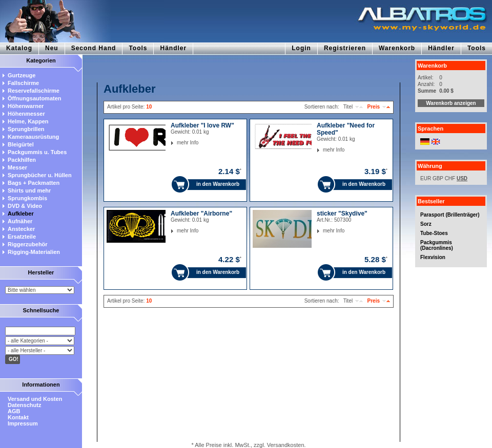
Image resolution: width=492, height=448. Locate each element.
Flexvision (433, 257)
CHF (450, 178)
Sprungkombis (27, 198)
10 (149, 107)
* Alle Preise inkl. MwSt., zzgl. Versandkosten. (248, 445)
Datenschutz (24, 405)
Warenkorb (397, 48)
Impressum (23, 423)
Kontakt (18, 417)
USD (462, 178)
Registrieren (345, 48)
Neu (52, 48)
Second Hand (94, 48)
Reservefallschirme (34, 91)
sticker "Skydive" (342, 214)
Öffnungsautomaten (35, 98)
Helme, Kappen (28, 121)
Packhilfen (22, 160)
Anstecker (21, 229)
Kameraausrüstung (33, 137)
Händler (173, 48)
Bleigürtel (21, 144)
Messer (17, 167)
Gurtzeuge (22, 75)
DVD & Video (25, 206)
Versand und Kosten (35, 399)
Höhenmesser (26, 114)
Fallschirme (23, 83)
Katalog (19, 48)
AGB (14, 411)
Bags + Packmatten (34, 183)
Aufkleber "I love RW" (202, 125)
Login (301, 48)
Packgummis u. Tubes (37, 152)
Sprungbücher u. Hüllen (40, 175)
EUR (426, 178)
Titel (348, 107)
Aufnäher (20, 221)
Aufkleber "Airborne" (201, 214)
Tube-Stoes (434, 233)
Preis (374, 107)
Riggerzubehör (28, 244)
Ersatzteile (22, 237)
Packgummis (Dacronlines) (437, 245)
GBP (438, 178)
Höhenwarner (26, 106)
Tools (138, 48)
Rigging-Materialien (34, 252)
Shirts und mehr (29, 190)
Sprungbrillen (26, 129)
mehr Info (177, 143)
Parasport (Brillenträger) (450, 215)
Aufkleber (21, 214)
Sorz (426, 224)
